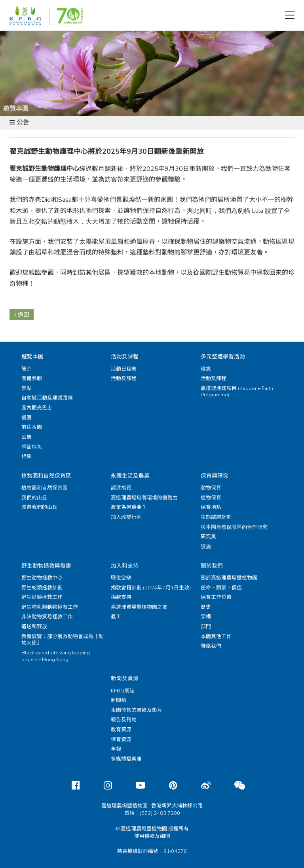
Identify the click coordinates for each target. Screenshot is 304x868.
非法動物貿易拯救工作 (47, 617)
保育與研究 (215, 476)
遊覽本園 (32, 357)
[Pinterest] (167, 786)
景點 (27, 388)
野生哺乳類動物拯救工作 (50, 607)
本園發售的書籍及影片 (137, 710)
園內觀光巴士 (37, 408)
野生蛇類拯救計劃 (42, 588)
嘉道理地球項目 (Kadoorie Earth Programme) (237, 392)
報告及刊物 (124, 720)
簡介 (27, 369)
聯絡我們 (211, 646)
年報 (116, 749)
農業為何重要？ (129, 507)
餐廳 (27, 418)
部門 (206, 627)
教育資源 (121, 730)
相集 (27, 457)
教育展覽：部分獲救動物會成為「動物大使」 (63, 640)
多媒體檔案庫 (126, 759)
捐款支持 (121, 597)
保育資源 (121, 740)
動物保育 (211, 488)
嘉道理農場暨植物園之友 (139, 607)
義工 (116, 617)
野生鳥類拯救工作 (42, 597)
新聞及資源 (125, 678)
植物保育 (211, 498)
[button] (290, 15)
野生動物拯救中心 (42, 578)
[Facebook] (69, 786)
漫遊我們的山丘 (39, 507)
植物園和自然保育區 (46, 476)
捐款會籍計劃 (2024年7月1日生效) (151, 588)
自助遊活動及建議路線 (47, 398)
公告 (27, 437)
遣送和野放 (34, 627)
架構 (206, 617)
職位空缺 (121, 578)
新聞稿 (119, 700)
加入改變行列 (126, 517)
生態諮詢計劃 (216, 517)
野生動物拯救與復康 (46, 566)
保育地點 (211, 507)
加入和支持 (125, 566)
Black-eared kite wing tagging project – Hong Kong (56, 656)
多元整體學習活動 (223, 357)
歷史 (206, 607)
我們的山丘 (34, 498)
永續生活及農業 (130, 476)
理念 (206, 369)
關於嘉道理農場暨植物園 (229, 578)
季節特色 (32, 447)
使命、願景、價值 (221, 588)
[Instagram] (102, 786)
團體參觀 (32, 379)
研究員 (208, 537)
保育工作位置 (216, 597)
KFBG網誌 (123, 691)
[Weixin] (233, 786)
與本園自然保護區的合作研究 (234, 527)
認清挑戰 (121, 488)
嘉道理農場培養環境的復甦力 (144, 498)
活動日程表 (124, 369)
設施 (206, 547)
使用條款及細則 (152, 836)
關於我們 (212, 566)
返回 (22, 315)
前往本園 (32, 427)
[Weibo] (199, 786)
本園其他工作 (216, 637)
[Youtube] (134, 786)
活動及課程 (125, 357)
